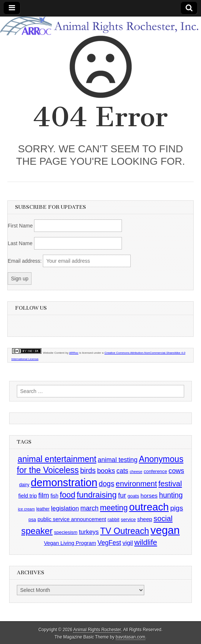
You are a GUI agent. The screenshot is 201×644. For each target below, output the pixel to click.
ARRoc (74, 353)
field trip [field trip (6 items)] (28, 496)
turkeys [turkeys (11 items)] (89, 532)
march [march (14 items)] (90, 508)
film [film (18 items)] (44, 495)
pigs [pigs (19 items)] (177, 508)
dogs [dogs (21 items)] (107, 484)
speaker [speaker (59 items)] (37, 531)
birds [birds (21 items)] (88, 470)
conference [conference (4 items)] (155, 471)
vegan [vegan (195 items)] (165, 530)
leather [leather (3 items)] (43, 509)
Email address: (25, 261)
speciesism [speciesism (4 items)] (66, 532)
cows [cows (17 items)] (176, 471)
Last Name (20, 243)
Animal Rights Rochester (97, 630)
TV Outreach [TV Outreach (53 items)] (125, 531)
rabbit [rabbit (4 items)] (113, 519)
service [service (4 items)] (128, 519)
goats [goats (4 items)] (133, 496)
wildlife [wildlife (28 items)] (146, 542)
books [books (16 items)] (106, 471)
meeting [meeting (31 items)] (114, 508)
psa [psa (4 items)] (32, 519)
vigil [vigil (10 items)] (128, 543)
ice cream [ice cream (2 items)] (26, 509)
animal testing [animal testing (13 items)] (118, 460)
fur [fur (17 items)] (122, 495)
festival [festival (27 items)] (170, 483)
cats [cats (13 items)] (122, 471)
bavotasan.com (131, 637)
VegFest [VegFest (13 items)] (109, 543)
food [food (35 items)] (67, 495)
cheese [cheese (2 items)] (136, 472)
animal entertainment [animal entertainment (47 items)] (57, 459)
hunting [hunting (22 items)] (171, 495)
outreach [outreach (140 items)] (149, 507)
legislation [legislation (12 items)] (65, 508)
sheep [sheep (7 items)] (145, 519)
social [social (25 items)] (163, 519)
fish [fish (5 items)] (54, 496)
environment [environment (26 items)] (136, 483)
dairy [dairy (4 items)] (24, 485)
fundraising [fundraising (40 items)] (97, 495)
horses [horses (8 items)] (149, 496)
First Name (20, 226)
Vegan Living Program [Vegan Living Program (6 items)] (70, 543)
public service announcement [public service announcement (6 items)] (72, 519)
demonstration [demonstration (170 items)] (64, 483)
